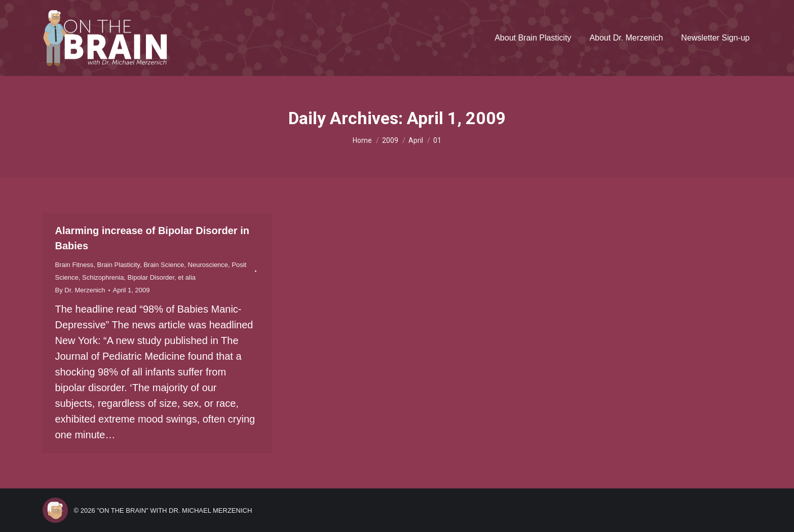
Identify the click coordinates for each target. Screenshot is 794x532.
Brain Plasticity (119, 265)
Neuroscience (208, 265)
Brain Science (164, 265)
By (80, 290)
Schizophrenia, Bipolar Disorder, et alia (139, 277)
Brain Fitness (74, 265)
